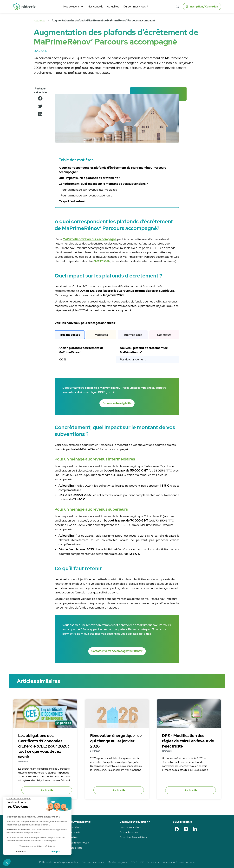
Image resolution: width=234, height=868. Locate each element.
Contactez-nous (129, 832)
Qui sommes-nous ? (78, 843)
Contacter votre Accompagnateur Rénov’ (117, 651)
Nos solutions (74, 827)
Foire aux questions (130, 827)
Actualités (39, 21)
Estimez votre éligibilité (117, 403)
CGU (134, 862)
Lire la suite (47, 790)
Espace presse (74, 848)
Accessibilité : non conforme (179, 862)
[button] (74, 7)
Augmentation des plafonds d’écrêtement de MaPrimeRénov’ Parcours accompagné (104, 21)
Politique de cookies (93, 862)
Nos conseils (73, 832)
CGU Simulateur (150, 862)
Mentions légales (117, 862)
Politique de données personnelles (58, 862)
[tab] (70, 335)
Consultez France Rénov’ (134, 837)
